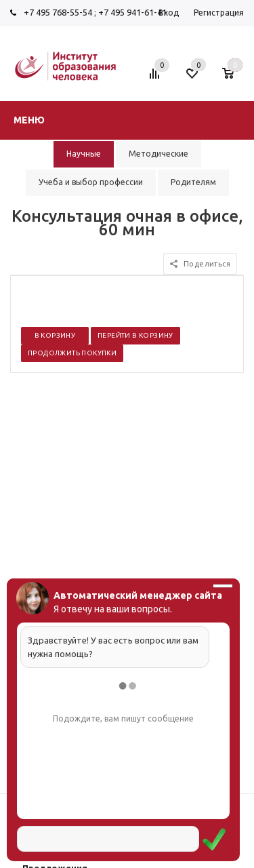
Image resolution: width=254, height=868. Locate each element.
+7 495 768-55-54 (58, 12)
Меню (29, 120)
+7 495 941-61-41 (132, 12)
